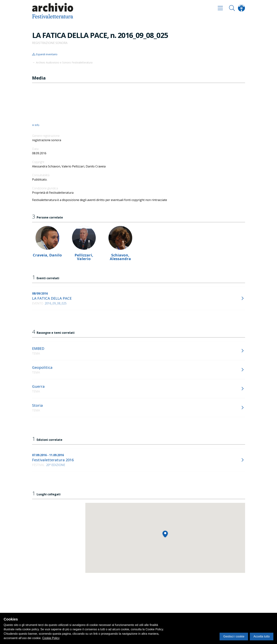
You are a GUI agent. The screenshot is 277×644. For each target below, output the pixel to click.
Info (36, 125)
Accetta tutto (262, 636)
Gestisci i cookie (234, 636)
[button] (165, 534)
